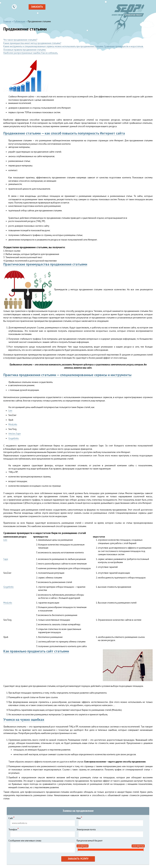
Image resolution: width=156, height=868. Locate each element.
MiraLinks (13, 424)
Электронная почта (110, 833)
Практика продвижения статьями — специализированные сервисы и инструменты (67, 375)
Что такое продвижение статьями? (20, 40)
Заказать (37, 7)
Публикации (20, 21)
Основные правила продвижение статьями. (25, 50)
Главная (7, 21)
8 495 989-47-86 (14, 7)
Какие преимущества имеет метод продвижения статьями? (32, 43)
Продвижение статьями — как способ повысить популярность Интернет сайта (64, 133)
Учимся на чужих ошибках (24, 720)
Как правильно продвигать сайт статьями (36, 651)
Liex (10, 411)
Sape (6, 559)
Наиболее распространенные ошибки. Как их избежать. (31, 53)
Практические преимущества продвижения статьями (45, 264)
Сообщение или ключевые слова (42, 846)
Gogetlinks (14, 438)
